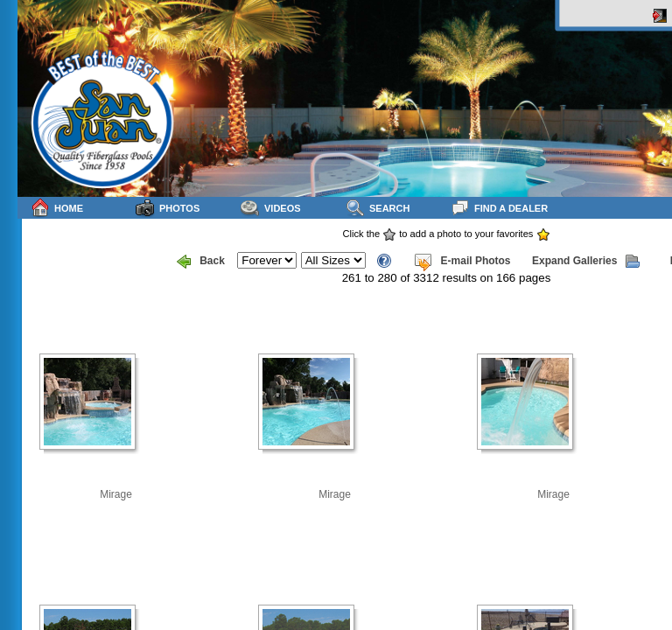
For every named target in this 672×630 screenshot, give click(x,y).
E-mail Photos (462, 262)
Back (201, 262)
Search (378, 208)
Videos (271, 208)
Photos (168, 208)
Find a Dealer (499, 208)
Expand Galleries (586, 262)
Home (57, 208)
